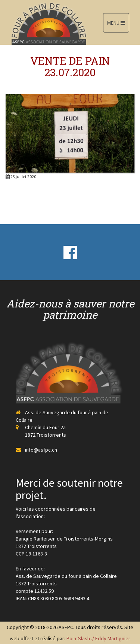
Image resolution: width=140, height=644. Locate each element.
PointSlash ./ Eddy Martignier (98, 638)
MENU (116, 23)
